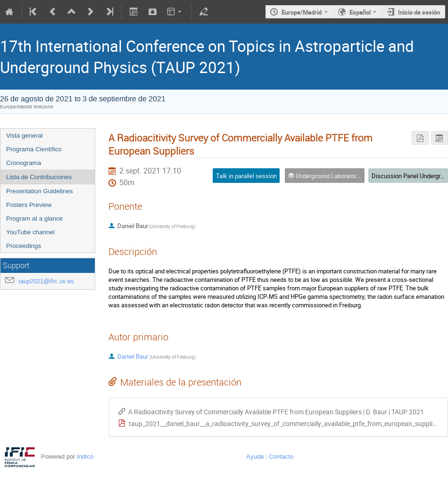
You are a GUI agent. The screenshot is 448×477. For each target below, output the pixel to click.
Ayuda (255, 456)
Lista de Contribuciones (39, 177)
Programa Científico (34, 149)
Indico (85, 456)
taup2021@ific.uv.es (46, 281)
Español (360, 12)
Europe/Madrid (302, 12)
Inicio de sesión (419, 12)
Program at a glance (34, 218)
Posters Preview (29, 205)
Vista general (25, 136)
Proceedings (24, 246)
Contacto (281, 456)
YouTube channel (30, 232)
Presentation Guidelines (40, 191)
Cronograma (24, 163)
